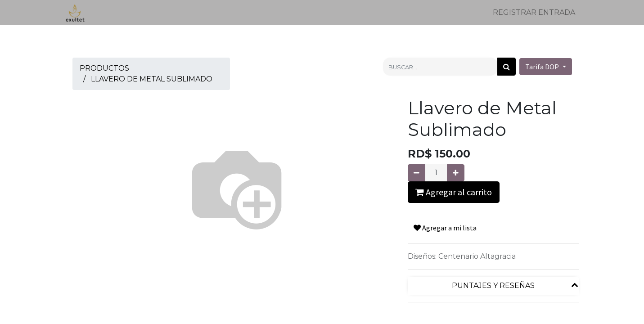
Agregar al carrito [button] (454, 192)
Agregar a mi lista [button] (445, 228)
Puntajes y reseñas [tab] (493, 286)
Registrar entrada (534, 12)
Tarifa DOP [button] (543, 67)
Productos (104, 68)
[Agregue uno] (456, 173)
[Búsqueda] (507, 67)
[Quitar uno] (417, 173)
